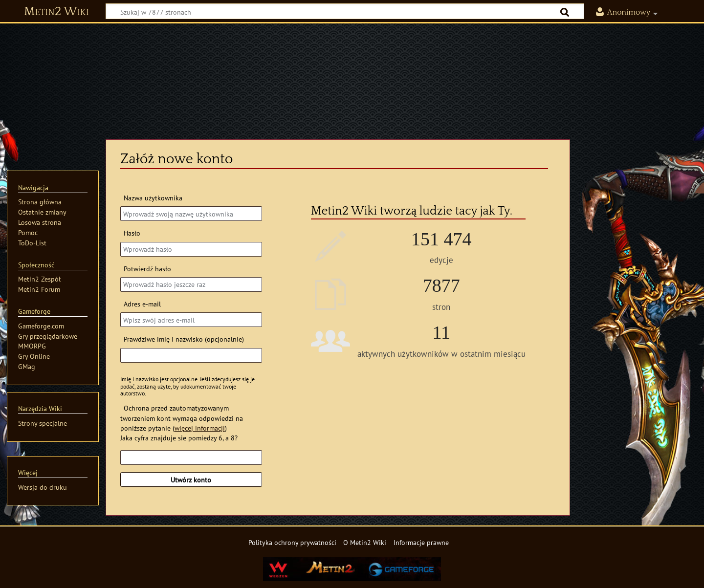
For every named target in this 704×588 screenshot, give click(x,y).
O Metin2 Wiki (365, 542)
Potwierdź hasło (147, 269)
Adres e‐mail (142, 304)
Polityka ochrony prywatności (292, 542)
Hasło (132, 233)
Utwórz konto (191, 480)
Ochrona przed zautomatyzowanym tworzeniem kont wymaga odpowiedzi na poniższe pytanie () (182, 418)
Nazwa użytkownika (153, 198)
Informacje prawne (421, 542)
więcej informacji (200, 428)
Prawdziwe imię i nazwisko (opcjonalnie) (184, 339)
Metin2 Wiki (56, 12)
